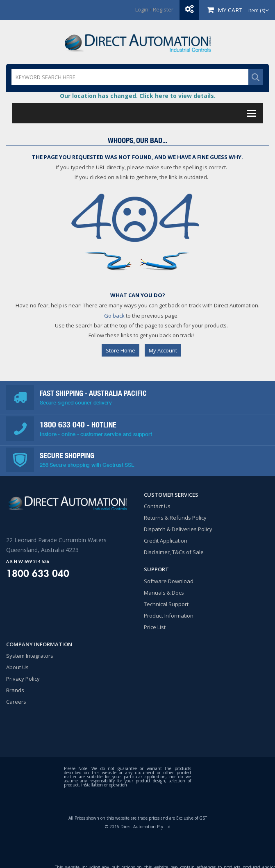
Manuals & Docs (164, 593)
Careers (16, 702)
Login (142, 9)
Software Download (169, 581)
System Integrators (30, 656)
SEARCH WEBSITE (256, 77)
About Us (17, 667)
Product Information (169, 616)
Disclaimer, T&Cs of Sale (174, 552)
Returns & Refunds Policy (175, 518)
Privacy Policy (23, 679)
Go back (114, 316)
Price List (155, 627)
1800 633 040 (63, 424)
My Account (163, 350)
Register (163, 9)
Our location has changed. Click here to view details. (138, 96)
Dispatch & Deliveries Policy (178, 529)
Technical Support (166, 604)
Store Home (120, 350)
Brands (15, 690)
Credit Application (166, 541)
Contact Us (157, 506)
